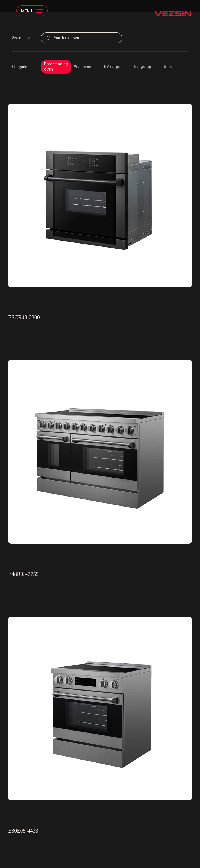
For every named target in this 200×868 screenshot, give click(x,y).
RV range (112, 67)
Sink (168, 67)
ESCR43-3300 (24, 317)
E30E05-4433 (23, 831)
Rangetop (142, 67)
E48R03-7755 (23, 574)
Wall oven (83, 67)
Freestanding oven (56, 67)
